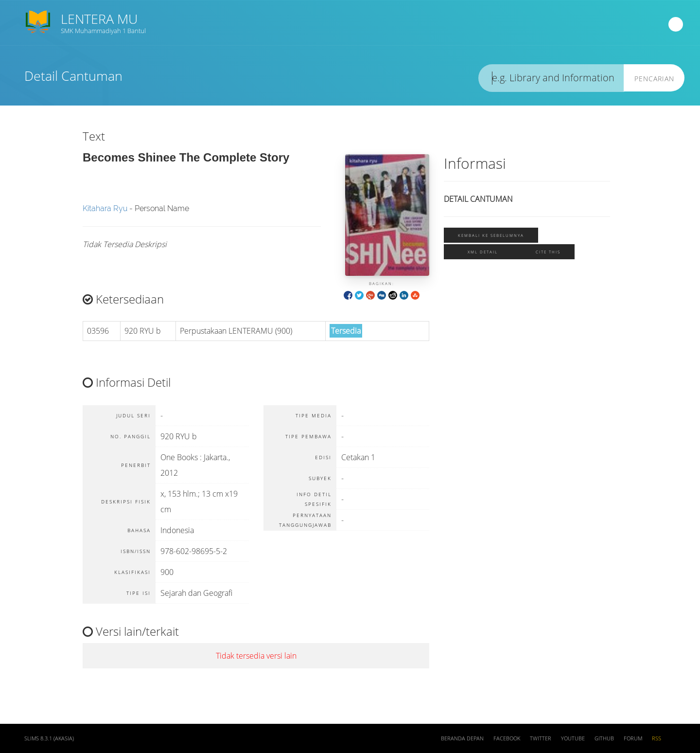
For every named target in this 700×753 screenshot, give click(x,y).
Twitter (541, 738)
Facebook (507, 738)
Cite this (548, 252)
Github (604, 738)
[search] (551, 78)
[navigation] (676, 24)
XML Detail (483, 252)
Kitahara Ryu (105, 208)
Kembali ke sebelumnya (491, 235)
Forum (633, 738)
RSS (656, 738)
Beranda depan (462, 738)
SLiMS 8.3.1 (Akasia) (49, 738)
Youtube (573, 738)
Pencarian (654, 79)
